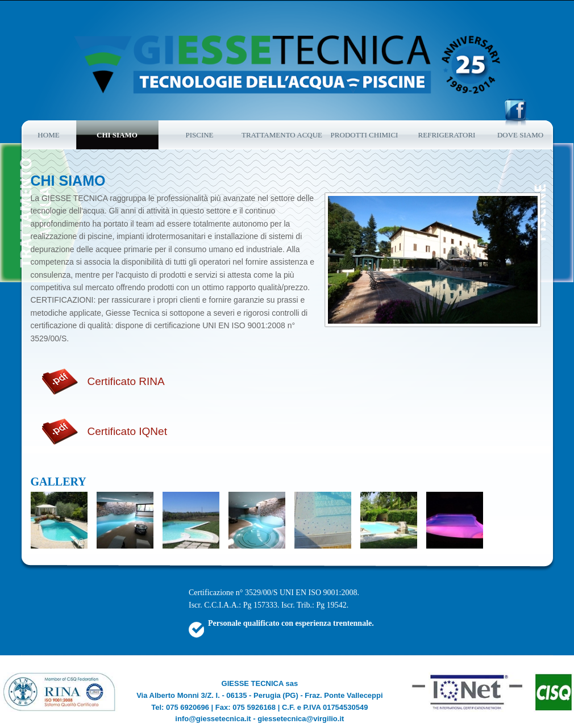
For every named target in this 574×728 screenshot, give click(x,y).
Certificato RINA (126, 381)
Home (48, 135)
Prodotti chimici (365, 135)
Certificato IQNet (127, 431)
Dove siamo (520, 135)
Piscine (199, 135)
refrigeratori (447, 135)
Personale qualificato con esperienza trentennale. (291, 623)
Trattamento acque (282, 135)
